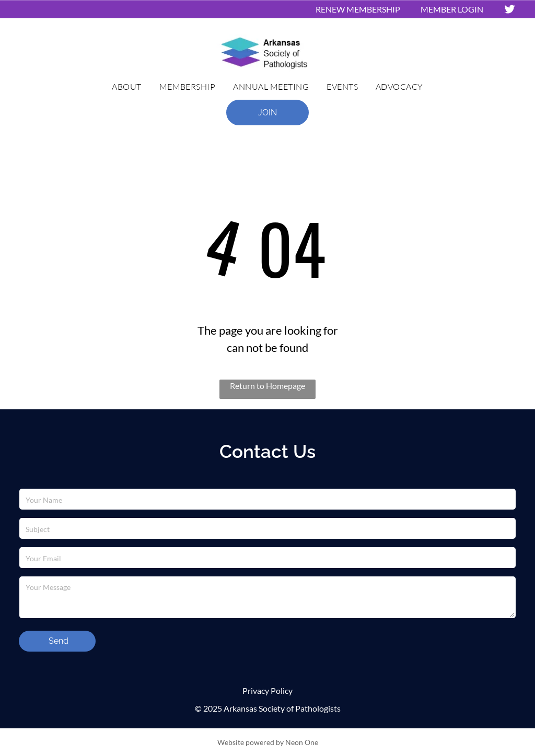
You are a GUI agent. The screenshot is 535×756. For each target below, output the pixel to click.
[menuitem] (126, 87)
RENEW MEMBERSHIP (358, 9)
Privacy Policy (267, 690)
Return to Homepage (267, 386)
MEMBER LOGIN (452, 9)
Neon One (302, 742)
